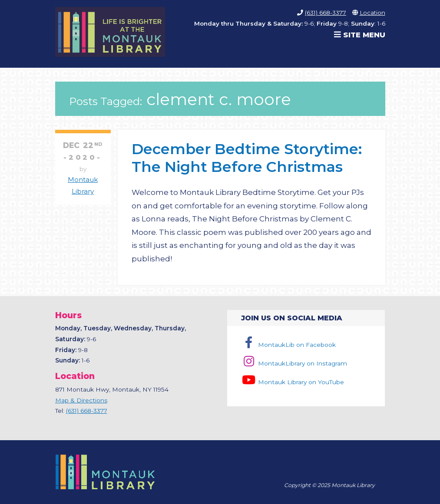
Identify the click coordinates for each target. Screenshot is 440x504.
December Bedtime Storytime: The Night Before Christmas (247, 157)
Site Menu (360, 35)
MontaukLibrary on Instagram (294, 363)
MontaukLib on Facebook (288, 345)
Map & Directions (81, 400)
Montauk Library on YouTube (292, 382)
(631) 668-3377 (326, 13)
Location (372, 13)
